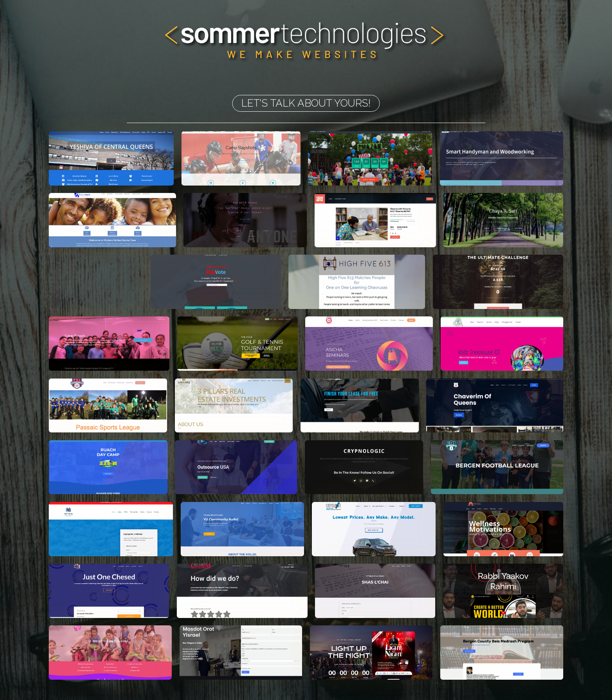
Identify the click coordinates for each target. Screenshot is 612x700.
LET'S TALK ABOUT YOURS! (306, 103)
